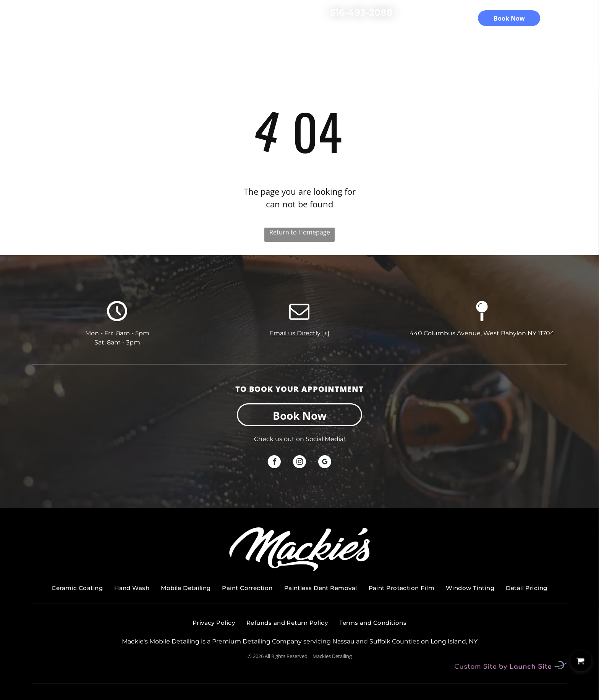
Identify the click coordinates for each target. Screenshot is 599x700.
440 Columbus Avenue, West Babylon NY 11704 (482, 333)
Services (202, 35)
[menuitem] (77, 588)
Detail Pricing (248, 35)
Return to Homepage (300, 232)
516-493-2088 (361, 12)
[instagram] (299, 463)
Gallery (362, 35)
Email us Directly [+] (299, 333)
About (291, 35)
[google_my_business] (325, 463)
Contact (397, 35)
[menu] (582, 18)
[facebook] (274, 463)
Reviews (326, 35)
